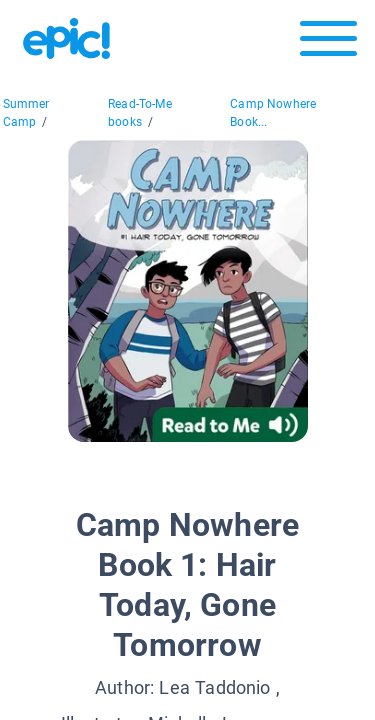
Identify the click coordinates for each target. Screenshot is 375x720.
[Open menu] (328, 43)
